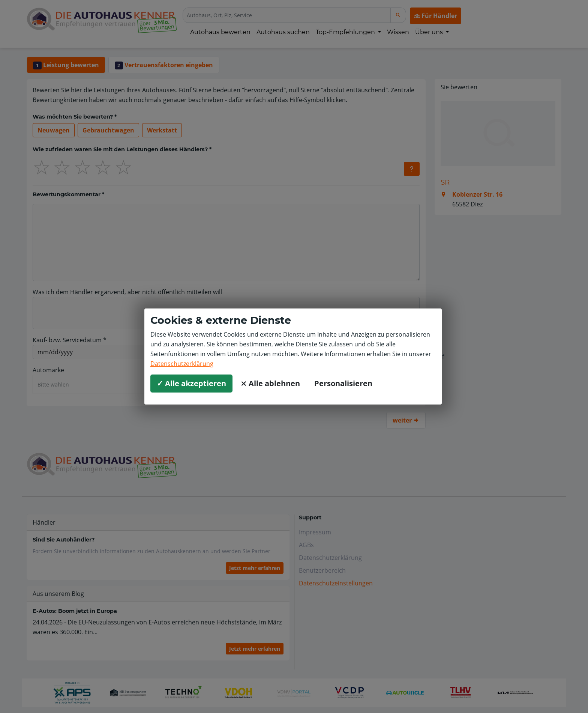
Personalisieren (343, 383)
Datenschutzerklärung (182, 364)
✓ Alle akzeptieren (191, 383)
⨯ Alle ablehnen (270, 383)
